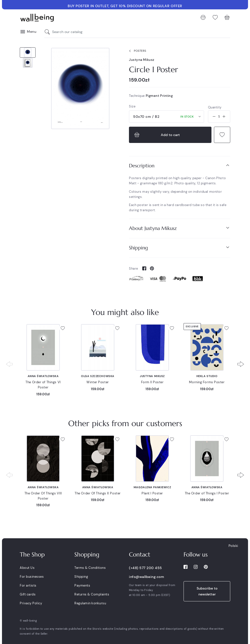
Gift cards (28, 594)
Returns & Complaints (92, 594)
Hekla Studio (207, 376)
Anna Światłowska (43, 376)
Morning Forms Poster (207, 382)
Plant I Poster (152, 493)
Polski (233, 546)
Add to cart (156, 135)
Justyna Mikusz (142, 60)
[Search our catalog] (48, 32)
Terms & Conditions (90, 568)
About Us (27, 568)
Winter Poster (98, 382)
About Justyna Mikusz (180, 228)
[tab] (180, 166)
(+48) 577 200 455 (146, 568)
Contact (140, 555)
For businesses (32, 577)
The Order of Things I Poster (207, 493)
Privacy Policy (31, 603)
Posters (137, 51)
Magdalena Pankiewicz (152, 487)
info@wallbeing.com (146, 577)
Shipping (180, 248)
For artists (28, 585)
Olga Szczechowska (98, 376)
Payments (82, 585)
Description (180, 165)
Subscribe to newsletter (207, 591)
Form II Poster (152, 382)
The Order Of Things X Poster (98, 493)
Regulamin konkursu (90, 603)
